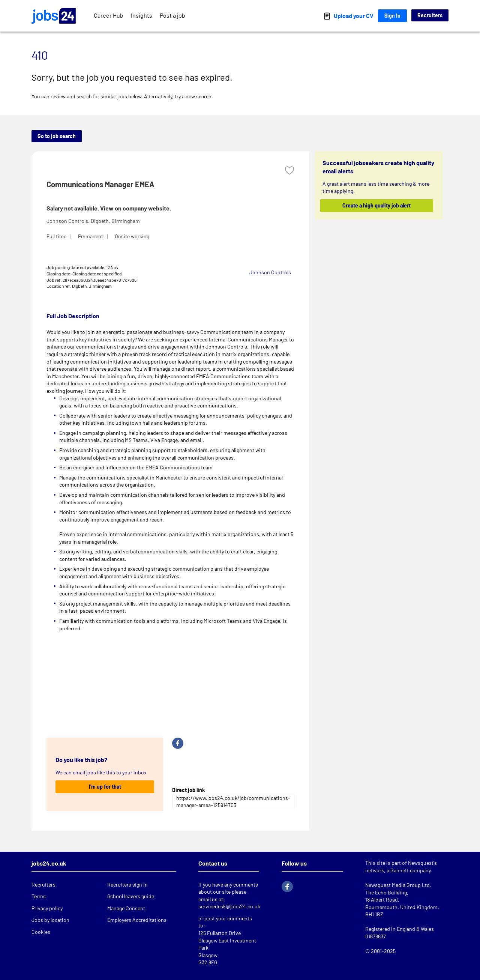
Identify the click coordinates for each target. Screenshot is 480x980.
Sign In (392, 16)
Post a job (172, 15)
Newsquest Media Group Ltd (397, 885)
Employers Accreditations (137, 920)
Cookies (41, 932)
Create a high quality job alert (377, 205)
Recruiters (430, 15)
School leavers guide (131, 896)
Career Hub (109, 15)
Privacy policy (47, 908)
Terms (39, 896)
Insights (142, 15)
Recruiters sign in (127, 885)
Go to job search (57, 136)
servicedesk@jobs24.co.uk (229, 906)
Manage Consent (126, 908)
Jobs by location (50, 920)
